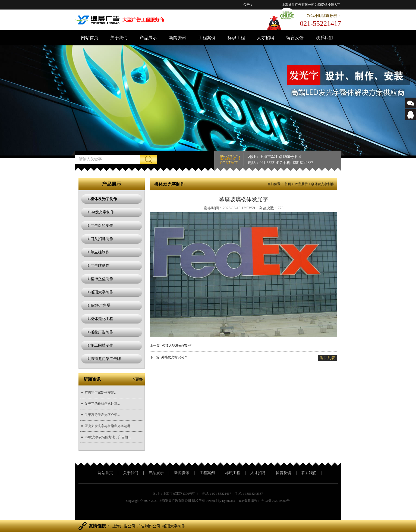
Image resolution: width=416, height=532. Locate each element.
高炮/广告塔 (100, 305)
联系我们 (324, 38)
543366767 (411, 119)
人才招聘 (266, 38)
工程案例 (207, 38)
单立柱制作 (100, 252)
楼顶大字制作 (102, 292)
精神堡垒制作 (102, 279)
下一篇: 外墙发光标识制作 (169, 357)
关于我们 (119, 38)
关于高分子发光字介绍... (102, 415)
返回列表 (327, 358)
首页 (288, 184)
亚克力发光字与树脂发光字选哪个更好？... (109, 426)
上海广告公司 (124, 526)
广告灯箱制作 (102, 225)
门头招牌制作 (102, 239)
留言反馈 (295, 38)
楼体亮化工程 (102, 319)
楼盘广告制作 (102, 332)
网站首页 (90, 38)
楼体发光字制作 (104, 199)
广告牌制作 (100, 265)
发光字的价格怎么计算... (102, 404)
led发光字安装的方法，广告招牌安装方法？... (109, 437)
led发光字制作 (102, 212)
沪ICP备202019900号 (275, 501)
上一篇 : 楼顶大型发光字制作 (171, 346)
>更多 (138, 379)
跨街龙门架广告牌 (106, 359)
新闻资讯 (178, 38)
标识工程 (236, 38)
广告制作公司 (149, 526)
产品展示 (148, 38)
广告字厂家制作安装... (101, 393)
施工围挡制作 (102, 345)
